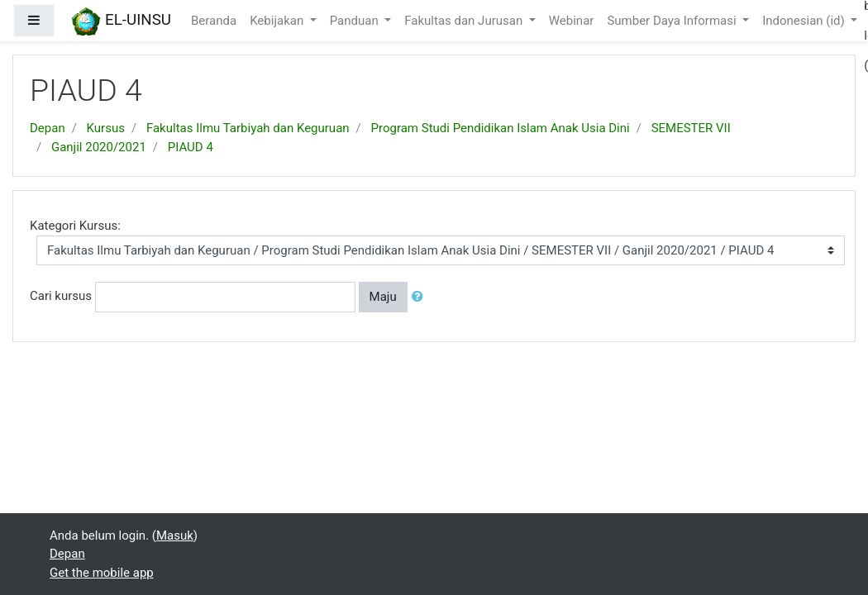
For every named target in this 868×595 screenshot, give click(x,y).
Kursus (106, 128)
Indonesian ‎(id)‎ (805, 21)
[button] (421, 297)
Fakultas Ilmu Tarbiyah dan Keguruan (248, 128)
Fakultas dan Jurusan (465, 21)
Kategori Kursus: (75, 226)
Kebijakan (278, 21)
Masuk (175, 535)
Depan (48, 128)
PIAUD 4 (191, 147)
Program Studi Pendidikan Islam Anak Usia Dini (501, 128)
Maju (383, 297)
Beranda (214, 21)
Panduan (356, 21)
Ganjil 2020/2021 (99, 147)
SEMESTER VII (691, 128)
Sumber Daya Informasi (673, 21)
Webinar (572, 21)
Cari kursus (61, 296)
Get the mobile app (102, 573)
